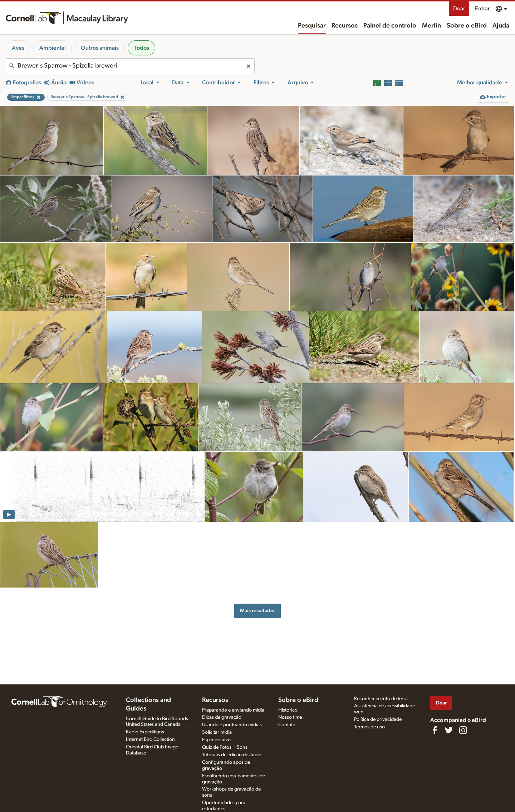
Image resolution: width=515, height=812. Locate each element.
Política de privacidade (378, 719)
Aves (18, 48)
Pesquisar (312, 26)
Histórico (288, 710)
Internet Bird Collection (150, 739)
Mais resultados (258, 611)
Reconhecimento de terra (381, 699)
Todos (141, 48)
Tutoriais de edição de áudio (232, 755)
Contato (287, 725)
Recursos (345, 26)
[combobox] (130, 66)
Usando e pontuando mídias (232, 725)
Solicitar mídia (217, 732)
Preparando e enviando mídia (233, 710)
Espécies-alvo (216, 740)
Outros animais (100, 48)
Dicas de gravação (222, 717)
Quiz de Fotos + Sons (225, 747)
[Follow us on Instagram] (463, 730)
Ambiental (53, 48)
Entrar (482, 9)
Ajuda (501, 26)
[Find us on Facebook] (435, 730)
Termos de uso (369, 727)
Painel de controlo (390, 26)
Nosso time (290, 717)
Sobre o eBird (467, 26)
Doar (459, 9)
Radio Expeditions (145, 732)
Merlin (431, 26)
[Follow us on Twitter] (449, 730)
